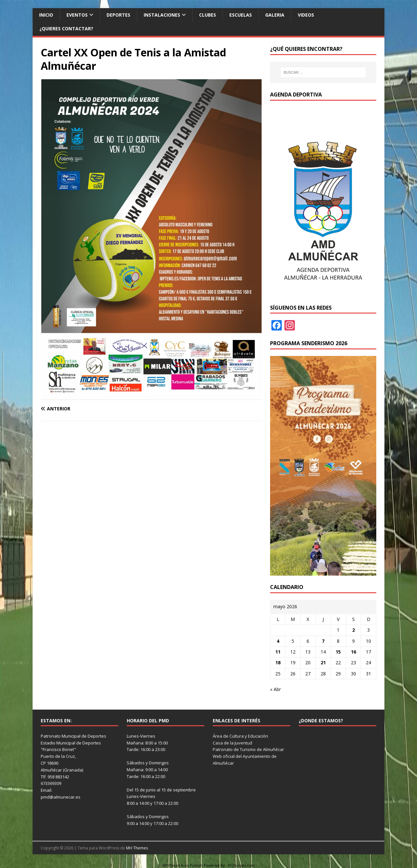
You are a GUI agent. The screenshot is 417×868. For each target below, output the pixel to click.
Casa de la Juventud (232, 743)
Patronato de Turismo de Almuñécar (248, 749)
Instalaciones (162, 15)
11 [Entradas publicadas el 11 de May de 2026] (278, 652)
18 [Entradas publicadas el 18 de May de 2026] (278, 662)
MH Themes (137, 848)
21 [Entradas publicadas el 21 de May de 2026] (323, 662)
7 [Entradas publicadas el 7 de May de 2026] (323, 641)
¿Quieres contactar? (66, 29)
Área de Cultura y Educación (240, 736)
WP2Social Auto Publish (182, 865)
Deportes (118, 15)
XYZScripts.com (241, 865)
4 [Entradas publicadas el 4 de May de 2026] (278, 641)
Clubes (208, 15)
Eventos (77, 15)
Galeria (275, 15)
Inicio (46, 15)
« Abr (275, 689)
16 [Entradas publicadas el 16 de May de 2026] (353, 652)
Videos (306, 15)
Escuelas (241, 15)
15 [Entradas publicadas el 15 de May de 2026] (338, 652)
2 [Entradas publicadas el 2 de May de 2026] (353, 630)
